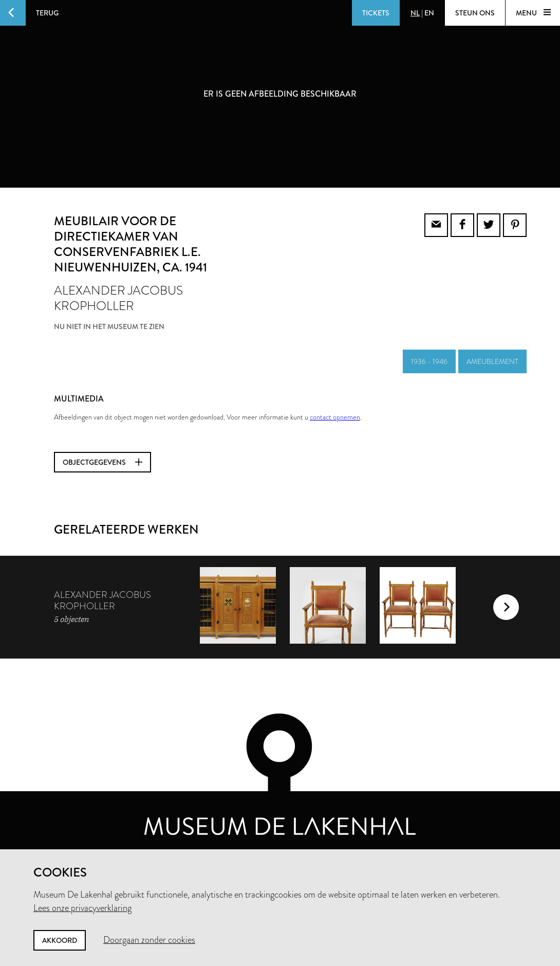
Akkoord (60, 940)
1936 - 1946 (429, 361)
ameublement (492, 361)
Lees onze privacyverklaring (82, 908)
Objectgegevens (102, 462)
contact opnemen (335, 417)
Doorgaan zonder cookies (149, 940)
